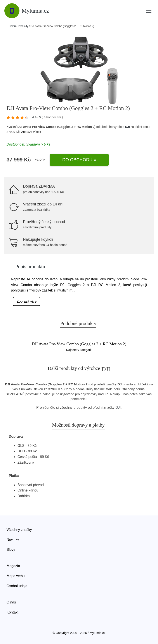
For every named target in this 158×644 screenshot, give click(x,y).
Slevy (11, 550)
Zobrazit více (27, 301)
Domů (12, 26)
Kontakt (12, 612)
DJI (127, 127)
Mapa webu (16, 576)
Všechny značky (19, 530)
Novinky (13, 540)
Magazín (13, 566)
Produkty (23, 26)
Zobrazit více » (31, 132)
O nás (11, 602)
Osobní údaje (17, 586)
